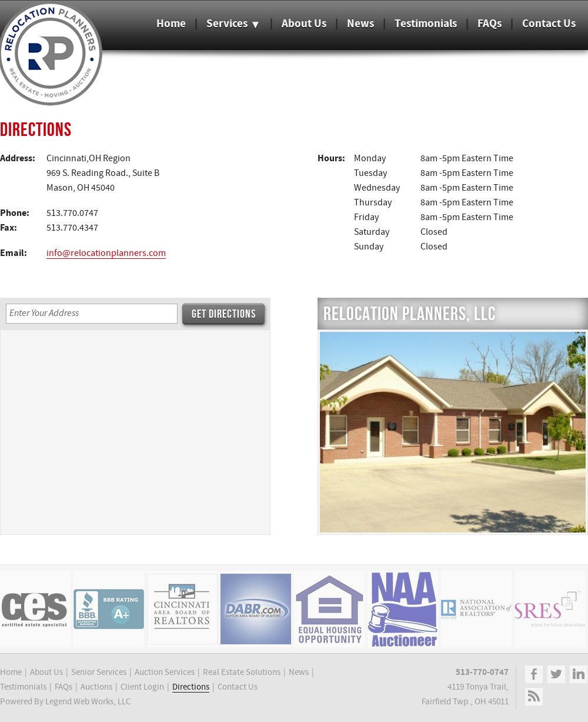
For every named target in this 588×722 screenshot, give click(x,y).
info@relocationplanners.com (106, 254)
